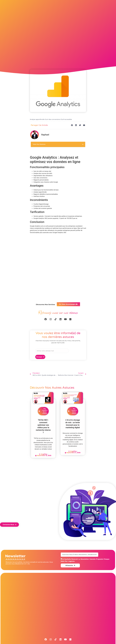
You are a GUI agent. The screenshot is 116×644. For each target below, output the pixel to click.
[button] (72, 125)
